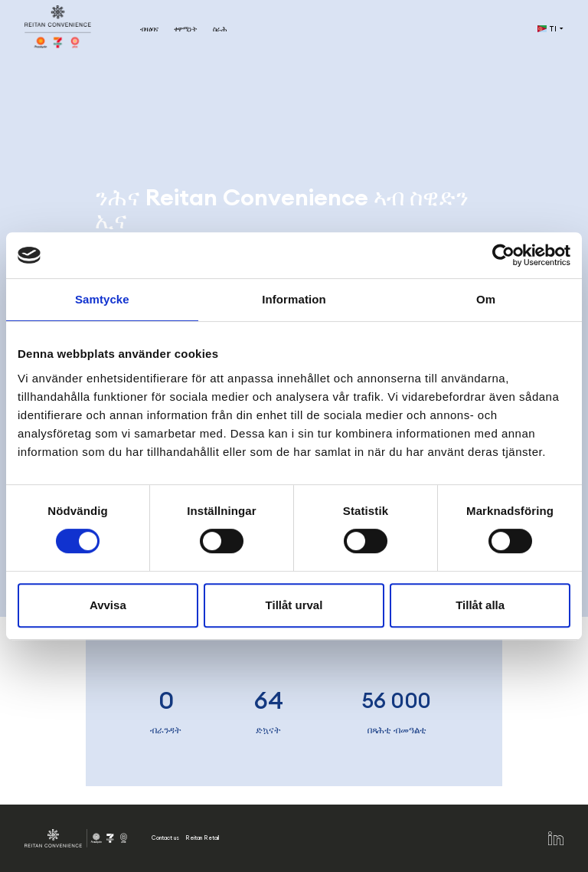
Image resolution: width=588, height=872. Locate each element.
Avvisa (108, 605)
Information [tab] (294, 299)
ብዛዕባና (149, 29)
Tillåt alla (480, 605)
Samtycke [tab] (102, 299)
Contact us (165, 838)
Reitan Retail (202, 838)
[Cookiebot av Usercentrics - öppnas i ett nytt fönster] (503, 255)
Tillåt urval (294, 605)
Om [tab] (486, 299)
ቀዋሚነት (186, 29)
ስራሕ (220, 29)
